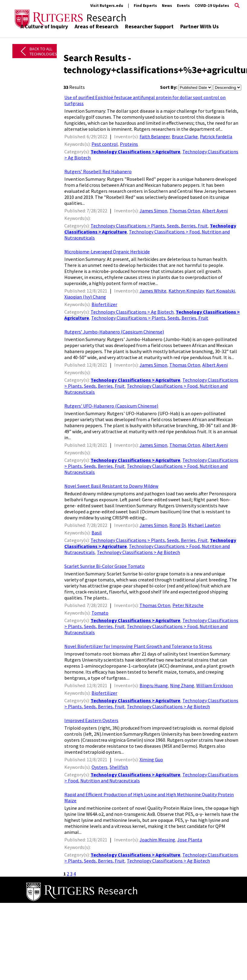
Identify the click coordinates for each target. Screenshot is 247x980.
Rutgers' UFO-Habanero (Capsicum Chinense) (111, 406)
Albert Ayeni (215, 211)
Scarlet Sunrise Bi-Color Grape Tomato (104, 566)
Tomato (100, 613)
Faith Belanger (155, 136)
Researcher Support (149, 26)
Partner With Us (199, 26)
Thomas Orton (185, 211)
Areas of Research (96, 26)
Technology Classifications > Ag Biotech (132, 312)
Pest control (105, 144)
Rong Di (178, 525)
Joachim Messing (157, 840)
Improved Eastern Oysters (91, 720)
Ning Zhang (182, 685)
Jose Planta (190, 840)
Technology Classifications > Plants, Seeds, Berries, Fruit (149, 226)
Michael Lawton (204, 525)
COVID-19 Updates (212, 6)
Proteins (129, 144)
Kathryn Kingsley (186, 291)
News (167, 6)
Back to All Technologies (43, 51)
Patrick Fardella (216, 136)
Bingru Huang (154, 685)
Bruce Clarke (185, 136)
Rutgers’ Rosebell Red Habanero (98, 171)
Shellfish (119, 767)
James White (153, 291)
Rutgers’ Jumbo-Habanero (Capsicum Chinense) (114, 332)
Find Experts (145, 6)
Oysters (99, 767)
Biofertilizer (104, 304)
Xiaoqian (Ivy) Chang (85, 297)
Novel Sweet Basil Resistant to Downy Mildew (111, 486)
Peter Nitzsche (188, 605)
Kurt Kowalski (220, 291)
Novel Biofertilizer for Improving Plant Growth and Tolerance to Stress (138, 646)
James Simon (153, 211)
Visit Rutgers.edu (107, 6)
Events (183, 6)
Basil (97, 533)
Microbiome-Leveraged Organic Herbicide (107, 252)
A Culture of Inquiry (44, 26)
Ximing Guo (151, 759)
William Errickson (215, 685)
